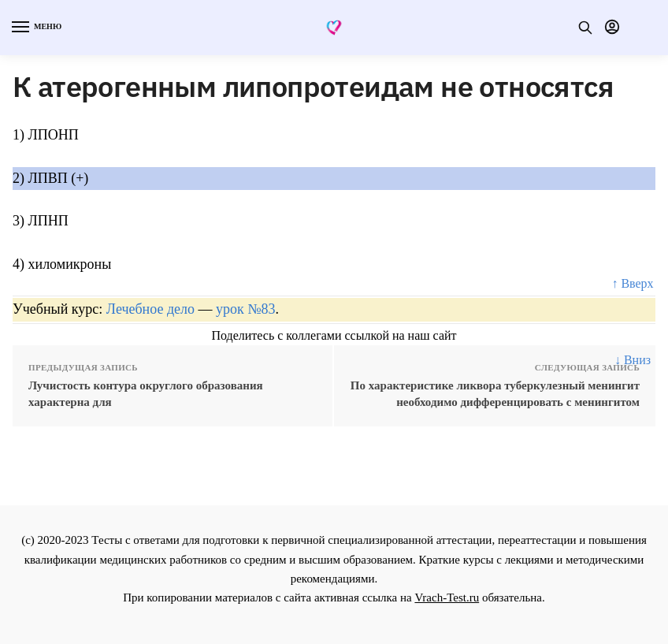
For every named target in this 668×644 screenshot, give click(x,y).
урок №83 (245, 309)
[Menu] (35, 28)
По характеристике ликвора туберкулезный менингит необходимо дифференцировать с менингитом (495, 394)
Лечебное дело (150, 309)
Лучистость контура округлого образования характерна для (146, 394)
